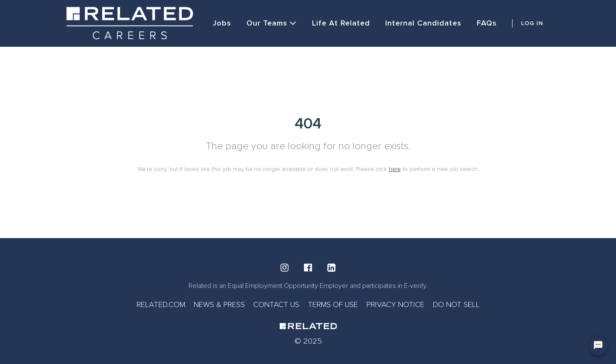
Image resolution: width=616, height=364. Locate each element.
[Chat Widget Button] (598, 346)
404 (308, 124)
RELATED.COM (161, 304)
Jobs (222, 23)
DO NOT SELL (456, 304)
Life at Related (341, 23)
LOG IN (532, 23)
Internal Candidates (423, 23)
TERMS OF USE (333, 304)
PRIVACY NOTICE (395, 304)
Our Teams (272, 23)
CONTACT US (276, 304)
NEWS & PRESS (219, 304)
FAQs (487, 23)
